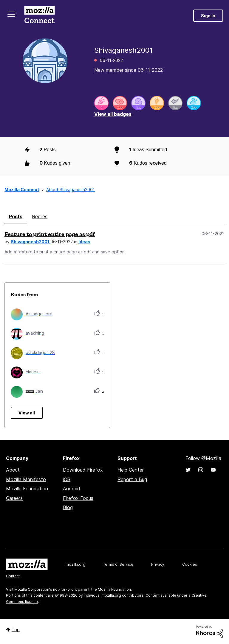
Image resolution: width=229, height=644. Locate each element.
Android (72, 489)
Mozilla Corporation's (33, 589)
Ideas (84, 242)
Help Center (131, 470)
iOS (67, 479)
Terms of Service (118, 564)
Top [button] (16, 630)
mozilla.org (75, 564)
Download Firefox (83, 470)
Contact (13, 576)
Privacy (158, 564)
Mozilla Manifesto (26, 479)
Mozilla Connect (39, 16)
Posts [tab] (16, 216)
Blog (68, 507)
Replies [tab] (40, 216)
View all (27, 413)
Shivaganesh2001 (31, 242)
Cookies (190, 564)
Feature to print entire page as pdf (50, 234)
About (13, 470)
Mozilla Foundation (27, 489)
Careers (14, 498)
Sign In (208, 16)
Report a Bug (132, 479)
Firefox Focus (78, 498)
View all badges (113, 114)
